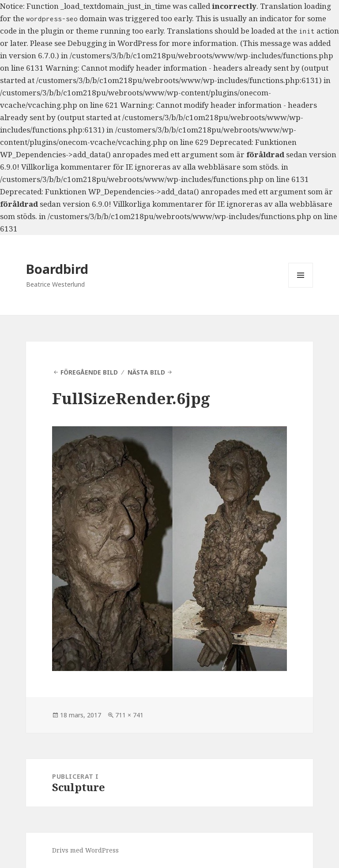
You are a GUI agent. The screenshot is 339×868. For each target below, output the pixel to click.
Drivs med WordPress (85, 850)
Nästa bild (146, 372)
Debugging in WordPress (112, 43)
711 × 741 (129, 715)
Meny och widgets (301, 287)
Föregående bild (89, 372)
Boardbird (57, 269)
